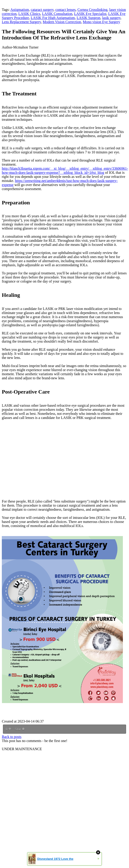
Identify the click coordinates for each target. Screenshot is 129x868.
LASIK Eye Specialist (90, 14)
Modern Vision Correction (62, 22)
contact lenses (66, 10)
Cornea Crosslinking (92, 10)
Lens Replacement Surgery (21, 22)
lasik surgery (111, 18)
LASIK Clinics (29, 14)
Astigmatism (20, 10)
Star (20, 729)
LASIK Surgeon (88, 18)
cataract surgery (42, 10)
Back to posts (12, 737)
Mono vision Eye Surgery (101, 22)
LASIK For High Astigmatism (53, 18)
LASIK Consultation (57, 14)
